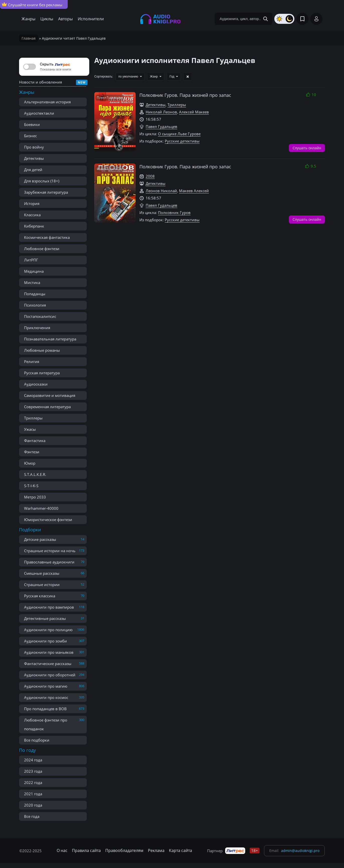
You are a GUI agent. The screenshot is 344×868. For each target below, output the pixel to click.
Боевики (32, 124)
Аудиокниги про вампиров (49, 607)
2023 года (33, 771)
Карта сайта (181, 850)
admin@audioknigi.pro (300, 851)
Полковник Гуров (174, 212)
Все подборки (37, 740)
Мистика (32, 282)
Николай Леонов (161, 112)
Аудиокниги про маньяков (49, 652)
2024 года (33, 760)
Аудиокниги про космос (46, 697)
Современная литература (47, 407)
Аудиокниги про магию (46, 686)
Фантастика (35, 441)
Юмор (30, 463)
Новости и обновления (40, 82)
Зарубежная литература (46, 192)
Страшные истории (42, 585)
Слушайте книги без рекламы (32, 5)
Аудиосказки (36, 384)
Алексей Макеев (194, 112)
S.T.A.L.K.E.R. (35, 474)
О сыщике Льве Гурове (179, 134)
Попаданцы (35, 294)
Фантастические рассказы (48, 664)
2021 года (33, 794)
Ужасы (30, 429)
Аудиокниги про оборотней (50, 675)
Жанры (28, 19)
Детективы (34, 158)
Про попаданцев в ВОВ (45, 709)
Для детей (33, 170)
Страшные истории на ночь (50, 551)
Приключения (37, 328)
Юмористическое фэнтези (48, 520)
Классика (32, 215)
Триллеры (33, 418)
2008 (150, 176)
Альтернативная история (47, 102)
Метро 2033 (35, 497)
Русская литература (42, 373)
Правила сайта (86, 850)
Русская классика (40, 596)
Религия (32, 361)
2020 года (33, 805)
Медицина (34, 271)
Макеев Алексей (194, 191)
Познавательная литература (50, 339)
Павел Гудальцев (161, 126)
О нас (62, 850)
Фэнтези (32, 452)
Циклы (47, 19)
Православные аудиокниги (49, 562)
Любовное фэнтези (42, 249)
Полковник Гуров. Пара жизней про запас (185, 95)
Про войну (34, 147)
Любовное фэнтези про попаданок (46, 724)
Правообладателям (124, 850)
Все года (32, 816)
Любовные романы (42, 350)
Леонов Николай (161, 191)
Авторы (65, 19)
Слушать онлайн (307, 148)
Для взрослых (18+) (42, 181)
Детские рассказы (40, 539)
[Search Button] (266, 19)
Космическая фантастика (47, 237)
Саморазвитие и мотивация (50, 395)
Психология (35, 305)
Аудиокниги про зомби (46, 641)
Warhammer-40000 (41, 508)
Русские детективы (182, 141)
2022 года (33, 782)
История (32, 203)
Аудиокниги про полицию (48, 630)
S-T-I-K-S (31, 486)
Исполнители (91, 19)
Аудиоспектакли (39, 113)
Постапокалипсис (40, 316)
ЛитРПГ (31, 260)
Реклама (156, 850)
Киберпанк (34, 226)
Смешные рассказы (42, 573)
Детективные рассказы (45, 618)
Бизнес (30, 136)
